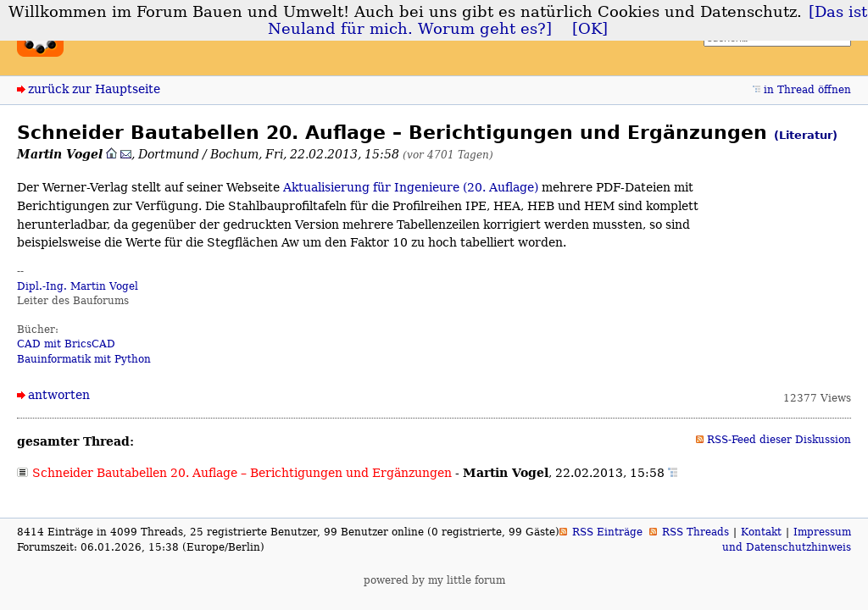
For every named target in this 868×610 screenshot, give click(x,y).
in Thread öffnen (807, 90)
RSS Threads (696, 532)
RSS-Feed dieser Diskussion (779, 440)
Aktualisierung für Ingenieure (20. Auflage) (411, 187)
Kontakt (761, 532)
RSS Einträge (607, 532)
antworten (59, 395)
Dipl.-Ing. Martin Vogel (78, 286)
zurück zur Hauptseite (94, 89)
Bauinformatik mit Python (84, 359)
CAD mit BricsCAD (66, 344)
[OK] (590, 29)
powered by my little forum (434, 580)
